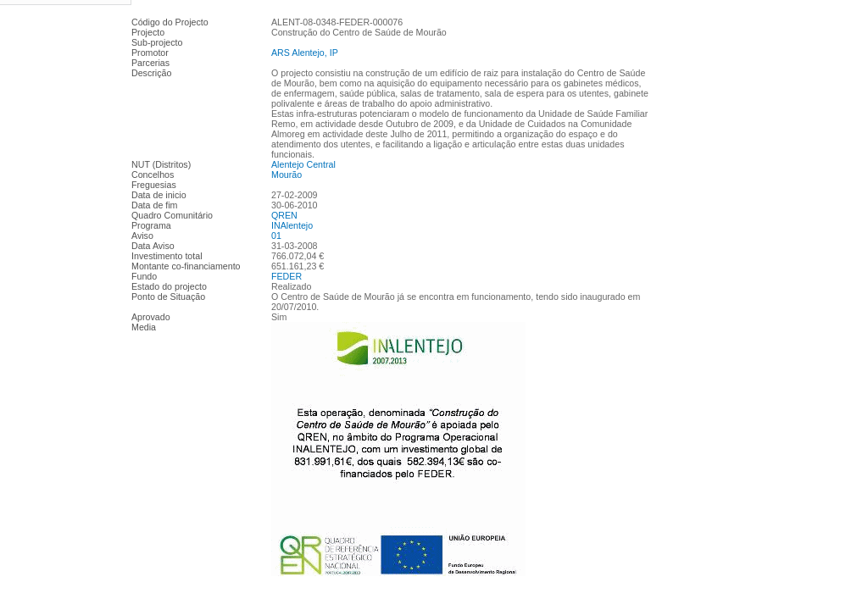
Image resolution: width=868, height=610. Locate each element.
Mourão (287, 175)
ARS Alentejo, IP (305, 53)
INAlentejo (292, 225)
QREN (284, 215)
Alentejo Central (303, 164)
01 (276, 236)
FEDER (287, 276)
